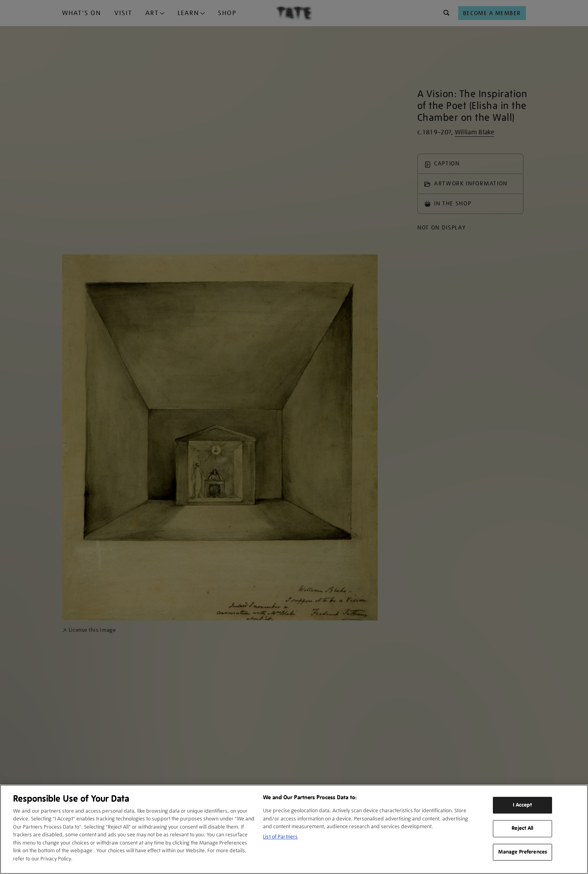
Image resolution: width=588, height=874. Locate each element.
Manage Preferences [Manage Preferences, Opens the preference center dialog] (523, 852)
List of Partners (280, 837)
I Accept (522, 805)
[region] (294, 829)
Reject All (522, 828)
